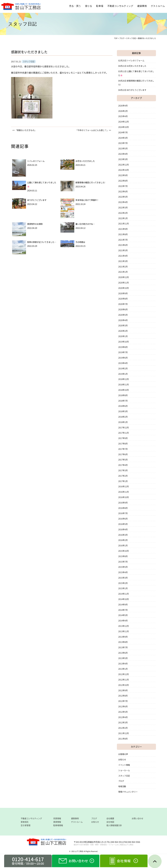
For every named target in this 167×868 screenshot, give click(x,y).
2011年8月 (123, 739)
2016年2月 (123, 540)
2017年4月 (123, 465)
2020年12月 (124, 277)
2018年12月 (124, 379)
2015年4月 (123, 572)
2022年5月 (123, 197)
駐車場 (100, 6)
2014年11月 (124, 594)
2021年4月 (123, 256)
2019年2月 (123, 369)
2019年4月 (123, 363)
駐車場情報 (58, 825)
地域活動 (122, 786)
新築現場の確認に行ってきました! (90, 183)
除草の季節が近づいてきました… (42, 242)
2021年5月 (123, 250)
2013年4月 (123, 664)
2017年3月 (123, 470)
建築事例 (142, 6)
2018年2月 (123, 417)
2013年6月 (123, 653)
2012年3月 (123, 723)
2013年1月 (123, 669)
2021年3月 (123, 261)
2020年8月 (123, 299)
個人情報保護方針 (114, 825)
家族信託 (25, 822)
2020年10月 (124, 288)
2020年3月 (123, 326)
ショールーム (124, 770)
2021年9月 (123, 229)
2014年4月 (123, 621)
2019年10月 (124, 342)
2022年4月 (123, 202)
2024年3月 (123, 138)
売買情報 (57, 818)
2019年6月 (123, 358)
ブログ (121, 781)
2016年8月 (123, 508)
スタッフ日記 (124, 776)
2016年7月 (123, 513)
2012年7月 (123, 701)
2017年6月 (123, 454)
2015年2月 (123, 583)
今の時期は (80, 242)
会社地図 (110, 822)
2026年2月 (123, 111)
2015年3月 (123, 578)
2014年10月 (124, 599)
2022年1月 (123, 218)
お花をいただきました (85, 161)
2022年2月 (123, 213)
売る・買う (75, 6)
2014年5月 (123, 615)
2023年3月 (123, 159)
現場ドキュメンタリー (128, 792)
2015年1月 (123, 588)
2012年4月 (123, 717)
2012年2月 (123, 728)
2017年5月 (123, 460)
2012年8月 (123, 696)
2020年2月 (123, 331)
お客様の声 (123, 754)
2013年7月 (123, 647)
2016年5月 (123, 524)
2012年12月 (124, 674)
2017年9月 (123, 438)
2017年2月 (123, 476)
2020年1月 (123, 336)
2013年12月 (124, 626)
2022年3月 (123, 208)
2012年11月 (124, 680)
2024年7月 (123, 132)
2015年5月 (123, 567)
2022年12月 (124, 165)
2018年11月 (124, 385)
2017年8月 (123, 444)
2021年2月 (123, 267)
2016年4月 (123, 529)
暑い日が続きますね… (85, 224)
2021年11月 (124, 224)
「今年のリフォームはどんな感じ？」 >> (93, 130)
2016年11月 (124, 492)
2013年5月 (123, 658)
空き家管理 (26, 825)
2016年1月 (123, 546)
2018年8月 (123, 395)
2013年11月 (124, 631)
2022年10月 (124, 170)
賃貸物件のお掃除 (35, 224)
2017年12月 (124, 428)
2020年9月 (123, 293)
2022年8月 (123, 181)
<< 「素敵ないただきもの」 (24, 130)
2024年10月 (124, 127)
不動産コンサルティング (120, 6)
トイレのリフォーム (36, 161)
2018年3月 (123, 411)
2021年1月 (123, 272)
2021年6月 (123, 245)
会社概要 (110, 818)
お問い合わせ (137, 818)
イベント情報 (124, 765)
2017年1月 (123, 481)
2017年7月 (123, 449)
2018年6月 (123, 406)
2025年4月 (123, 116)
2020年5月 (123, 315)
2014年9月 (123, 605)
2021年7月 (123, 240)
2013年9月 (123, 637)
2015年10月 (124, 551)
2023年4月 (123, 154)
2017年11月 (124, 433)
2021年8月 (123, 234)
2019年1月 (123, 374)
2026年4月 (123, 106)
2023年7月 (123, 143)
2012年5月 (123, 712)
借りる (89, 6)
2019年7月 (123, 352)
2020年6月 (123, 309)
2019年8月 (123, 347)
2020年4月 (123, 320)
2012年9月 (123, 690)
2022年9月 (123, 175)
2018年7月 (123, 401)
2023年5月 (123, 149)
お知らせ (122, 760)
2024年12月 (124, 122)
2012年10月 (124, 685)
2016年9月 (123, 503)
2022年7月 (123, 186)
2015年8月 (123, 556)
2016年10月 (124, 497)
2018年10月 (124, 390)
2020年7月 (123, 304)
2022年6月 (123, 192)
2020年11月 (124, 283)
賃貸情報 (57, 822)
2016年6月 (123, 519)
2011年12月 (124, 733)
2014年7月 (123, 610)
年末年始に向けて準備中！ (87, 200)
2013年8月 (123, 642)
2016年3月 (123, 535)
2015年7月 (123, 562)
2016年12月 (124, 486)
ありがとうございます (37, 200)
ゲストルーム (158, 6)
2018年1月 (123, 422)
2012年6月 (123, 706)
